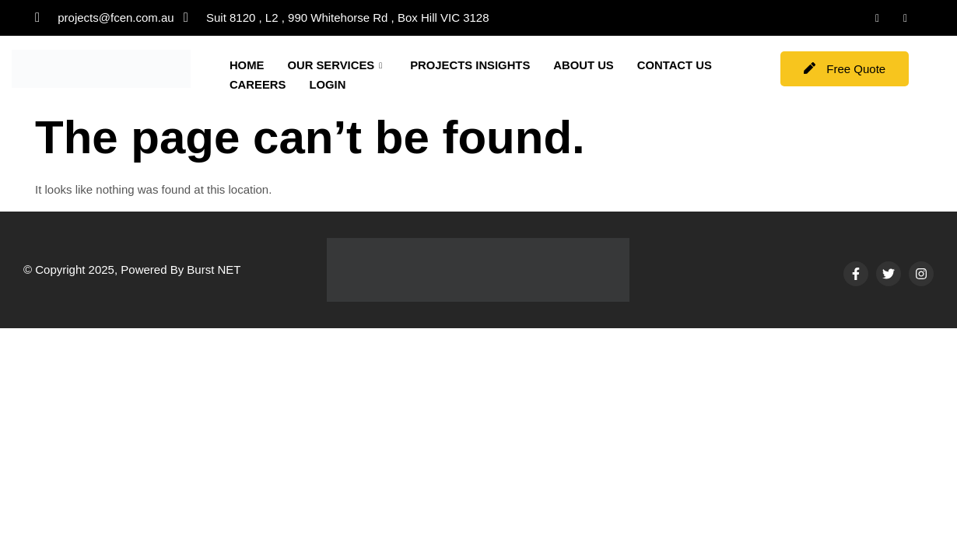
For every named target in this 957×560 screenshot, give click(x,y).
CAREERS (357, 84)
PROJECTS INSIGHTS (472, 65)
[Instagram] (906, 18)
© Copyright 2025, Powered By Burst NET (132, 269)
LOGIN (427, 84)
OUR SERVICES (336, 65)
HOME (247, 65)
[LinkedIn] (878, 18)
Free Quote (845, 69)
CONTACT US (267, 84)
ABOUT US (587, 65)
